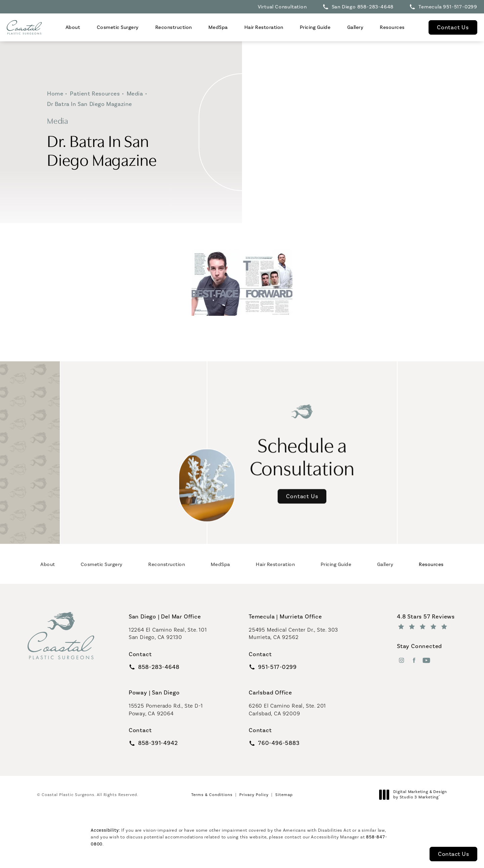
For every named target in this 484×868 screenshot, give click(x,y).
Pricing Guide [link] (315, 27)
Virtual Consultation (282, 7)
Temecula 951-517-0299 (448, 7)
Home (55, 93)
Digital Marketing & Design (415, 795)
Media (135, 93)
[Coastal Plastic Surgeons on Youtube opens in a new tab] (426, 660)
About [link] (73, 27)
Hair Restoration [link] (264, 27)
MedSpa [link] (218, 27)
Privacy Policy (254, 795)
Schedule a (302, 442)
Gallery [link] (355, 27)
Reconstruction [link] (174, 27)
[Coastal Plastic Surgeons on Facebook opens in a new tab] (414, 660)
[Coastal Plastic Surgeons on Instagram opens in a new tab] (401, 660)
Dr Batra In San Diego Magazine (90, 104)
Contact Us (453, 27)
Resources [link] (392, 27)
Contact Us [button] (453, 854)
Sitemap (284, 795)
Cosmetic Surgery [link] (118, 27)
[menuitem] (73, 27)
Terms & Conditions (212, 795)
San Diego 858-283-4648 (363, 7)
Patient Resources (95, 93)
